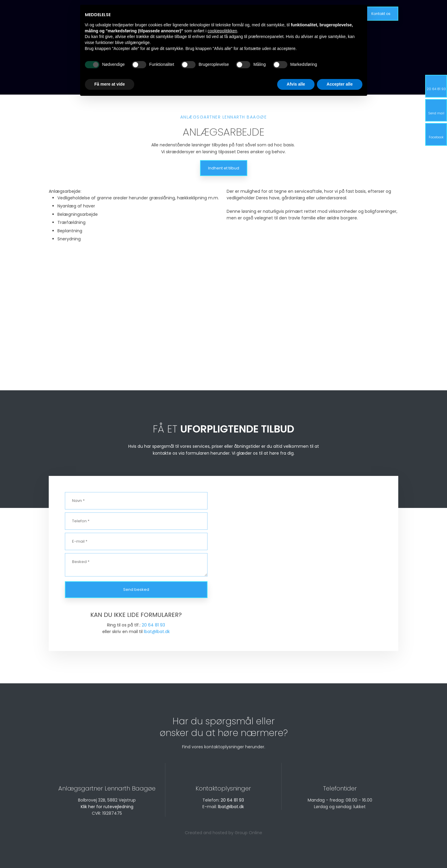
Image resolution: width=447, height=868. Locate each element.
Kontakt (290, 13)
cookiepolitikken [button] (222, 798)
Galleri (266, 13)
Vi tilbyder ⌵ (188, 13)
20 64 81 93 (153, 625)
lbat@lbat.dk (157, 632)
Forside (159, 13)
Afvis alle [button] (296, 852)
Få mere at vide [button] (110, 852)
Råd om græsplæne (230, 13)
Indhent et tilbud (224, 168)
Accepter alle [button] (340, 852)
